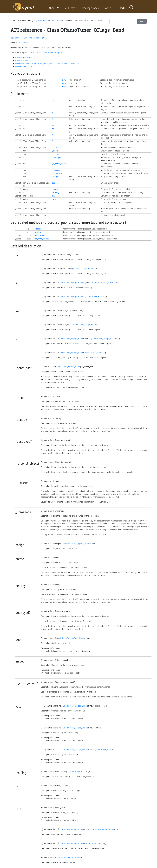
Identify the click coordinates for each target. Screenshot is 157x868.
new (64, 80)
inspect (55, 189)
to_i (54, 196)
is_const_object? (42, 239)
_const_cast (57, 147)
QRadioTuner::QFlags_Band (53, 53)
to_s (54, 199)
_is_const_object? (60, 164)
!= (53, 100)
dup (54, 183)
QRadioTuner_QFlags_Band (83, 269)
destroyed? (40, 235)
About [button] (52, 8)
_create (55, 151)
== (53, 125)
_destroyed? (57, 157)
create (38, 229)
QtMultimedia (24, 43)
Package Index (91, 8)
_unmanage (57, 173)
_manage (56, 170)
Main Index (43, 20)
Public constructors (24, 58)
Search (142, 21)
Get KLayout (70, 8)
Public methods (22, 60)
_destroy (56, 154)
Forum (108, 8)
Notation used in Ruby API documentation (29, 38)
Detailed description (24, 66)
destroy (39, 232)
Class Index (54, 20)
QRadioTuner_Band (94, 297)
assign (55, 177)
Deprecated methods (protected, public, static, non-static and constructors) (47, 63)
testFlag (56, 193)
